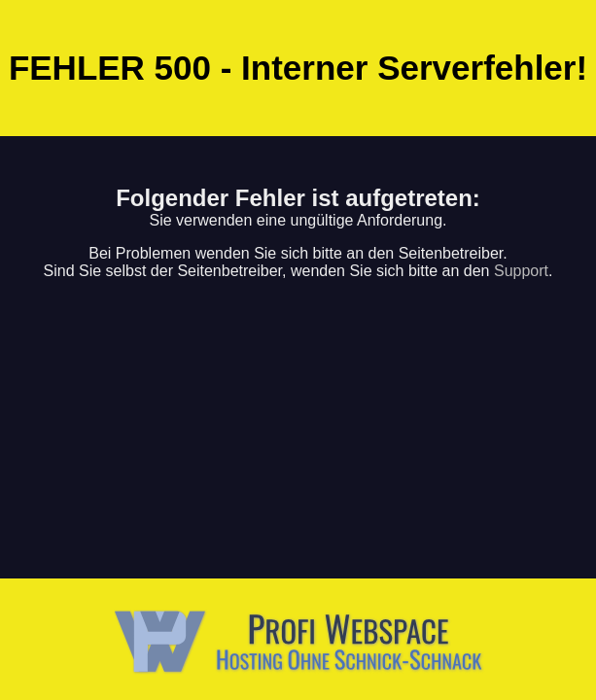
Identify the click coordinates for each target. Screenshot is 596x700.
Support (521, 271)
